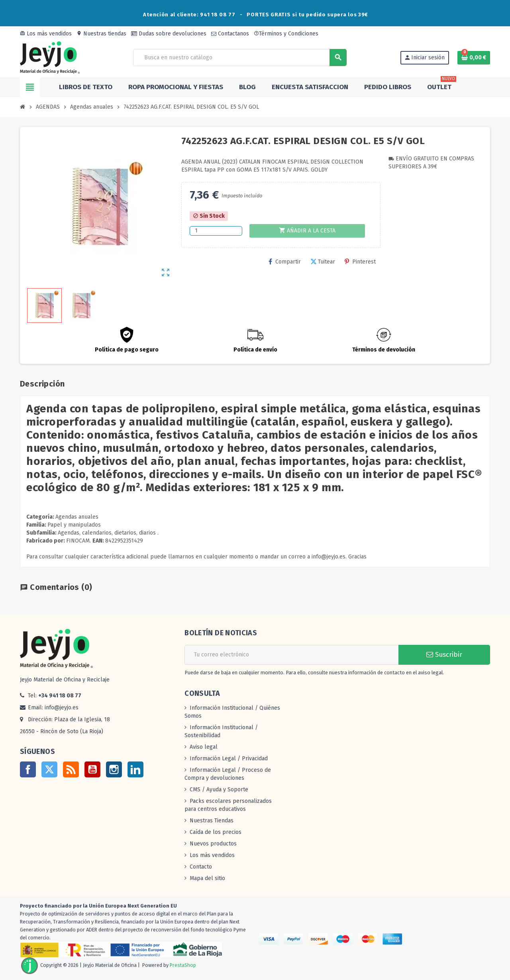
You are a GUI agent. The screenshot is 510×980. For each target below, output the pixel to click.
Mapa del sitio (207, 878)
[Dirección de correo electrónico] (291, 655)
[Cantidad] (216, 231)
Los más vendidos (46, 34)
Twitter (49, 769)
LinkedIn (135, 769)
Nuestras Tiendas (212, 821)
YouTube (92, 769)
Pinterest (360, 262)
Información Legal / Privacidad (229, 758)
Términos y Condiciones (286, 34)
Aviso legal (204, 747)
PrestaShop (183, 965)
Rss (71, 769)
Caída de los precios (216, 832)
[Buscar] (239, 58)
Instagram (114, 769)
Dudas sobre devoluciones (169, 34)
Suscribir (444, 655)
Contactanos (230, 34)
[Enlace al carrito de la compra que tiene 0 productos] (474, 58)
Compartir (285, 262)
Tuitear (323, 262)
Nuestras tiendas (101, 34)
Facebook (28, 769)
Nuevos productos (213, 844)
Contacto (201, 867)
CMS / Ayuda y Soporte (219, 790)
